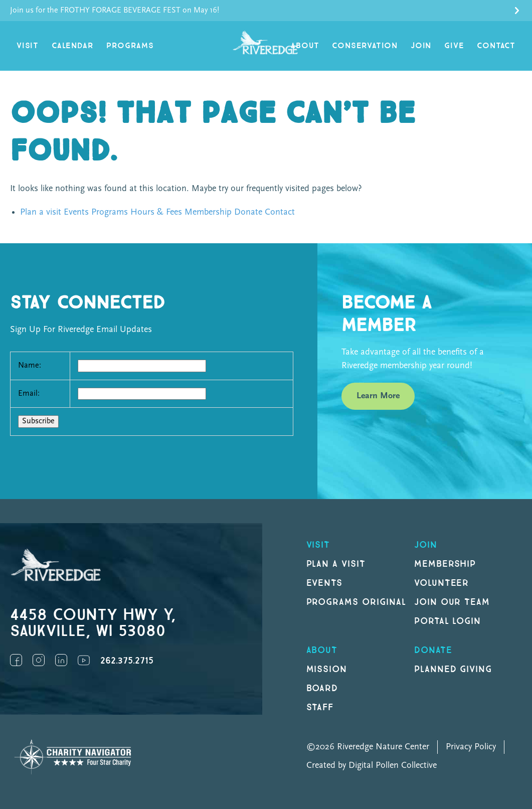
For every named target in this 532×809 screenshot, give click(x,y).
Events (76, 212)
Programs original (356, 602)
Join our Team (452, 602)
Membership (208, 212)
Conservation (365, 46)
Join (421, 46)
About (305, 46)
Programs (130, 46)
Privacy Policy (471, 747)
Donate (248, 212)
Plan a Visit (336, 564)
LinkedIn (61, 660)
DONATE (433, 650)
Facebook (16, 660)
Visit (28, 46)
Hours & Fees (156, 212)
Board (322, 688)
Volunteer (442, 583)
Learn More (378, 396)
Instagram (39, 660)
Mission (327, 669)
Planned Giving (453, 669)
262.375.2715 (127, 661)
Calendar (72, 46)
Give (454, 46)
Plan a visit (41, 212)
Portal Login (448, 621)
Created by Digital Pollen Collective (372, 766)
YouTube (84, 660)
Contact (496, 46)
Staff (320, 707)
